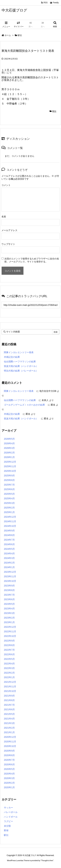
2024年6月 (9, 544)
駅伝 (20, 35)
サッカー (8, 808)
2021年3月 (9, 723)
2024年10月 (10, 526)
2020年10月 (10, 746)
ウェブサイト (8, 244)
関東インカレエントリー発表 (19, 352)
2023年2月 (9, 618)
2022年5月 (9, 659)
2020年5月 (9, 769)
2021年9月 (9, 696)
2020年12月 (10, 737)
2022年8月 (9, 645)
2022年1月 (9, 677)
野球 (6, 830)
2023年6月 (9, 599)
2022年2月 (9, 673)
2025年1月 (9, 512)
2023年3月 (9, 613)
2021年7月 (9, 705)
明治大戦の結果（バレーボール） (21, 371)
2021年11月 (10, 687)
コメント (6, 185)
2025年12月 (10, 462)
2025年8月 (9, 480)
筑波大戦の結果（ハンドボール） (21, 366)
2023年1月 (9, 622)
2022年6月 (9, 654)
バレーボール (11, 812)
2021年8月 (9, 700)
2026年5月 (9, 439)
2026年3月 (9, 448)
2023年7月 (9, 595)
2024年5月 (9, 549)
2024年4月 (9, 553)
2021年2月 (9, 728)
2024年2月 (9, 563)
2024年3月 (9, 558)
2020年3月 (9, 778)
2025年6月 (9, 489)
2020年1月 (9, 787)
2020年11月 (10, 742)
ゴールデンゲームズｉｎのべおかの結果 (24, 405)
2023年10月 (10, 581)
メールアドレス (9, 230)
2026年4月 (9, 443)
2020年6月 (9, 764)
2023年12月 (10, 572)
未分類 (7, 826)
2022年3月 (9, 668)
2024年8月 (9, 535)
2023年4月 (9, 609)
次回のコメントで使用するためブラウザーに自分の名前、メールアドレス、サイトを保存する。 (32, 260)
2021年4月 (9, 719)
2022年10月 (10, 636)
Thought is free (47, 860)
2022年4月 (9, 664)
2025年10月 (10, 471)
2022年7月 (9, 650)
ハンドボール (11, 817)
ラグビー (8, 821)
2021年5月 (9, 714)
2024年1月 (9, 567)
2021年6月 (9, 709)
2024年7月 (9, 540)
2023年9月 (9, 586)
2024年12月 (10, 517)
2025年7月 (9, 485)
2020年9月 (9, 751)
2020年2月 (9, 783)
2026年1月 (9, 457)
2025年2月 (9, 508)
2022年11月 (10, 631)
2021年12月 (10, 682)
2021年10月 (10, 691)
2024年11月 (10, 521)
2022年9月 (9, 641)
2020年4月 (9, 774)
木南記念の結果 (12, 357)
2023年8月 (9, 590)
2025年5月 (9, 494)
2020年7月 (9, 760)
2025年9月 (9, 476)
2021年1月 (9, 732)
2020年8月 (9, 755)
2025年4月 (9, 498)
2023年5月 (9, 604)
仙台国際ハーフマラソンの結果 (20, 362)
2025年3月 (9, 503)
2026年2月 (9, 453)
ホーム (8, 35)
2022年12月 (10, 627)
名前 (4, 217)
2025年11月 (10, 466)
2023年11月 (10, 576)
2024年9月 (9, 531)
